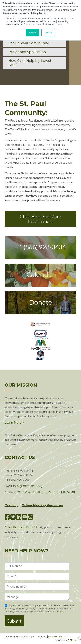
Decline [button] (48, 33)
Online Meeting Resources (42, 505)
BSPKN (72, 640)
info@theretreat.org (28, 486)
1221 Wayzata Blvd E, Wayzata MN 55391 (46, 492)
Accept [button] (32, 33)
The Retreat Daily (20, 527)
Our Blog (12, 505)
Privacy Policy (56, 637)
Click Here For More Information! (40, 219)
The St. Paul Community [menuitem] (29, 43)
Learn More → (14, 422)
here (60, 612)
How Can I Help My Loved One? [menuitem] (30, 63)
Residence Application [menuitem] (27, 52)
